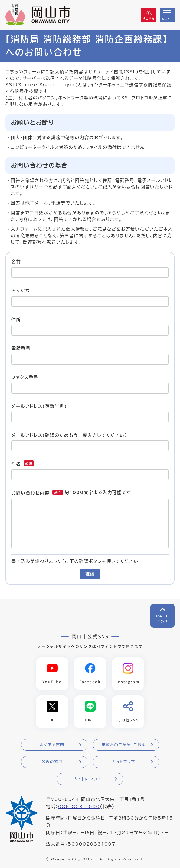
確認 (90, 574)
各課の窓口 (52, 762)
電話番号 (21, 348)
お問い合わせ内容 (30, 493)
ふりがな (21, 291)
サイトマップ (124, 762)
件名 (16, 464)
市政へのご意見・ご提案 (124, 745)
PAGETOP (163, 619)
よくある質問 (52, 745)
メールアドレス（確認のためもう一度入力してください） (69, 435)
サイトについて (88, 779)
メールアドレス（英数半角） (39, 406)
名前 (16, 262)
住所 (16, 319)
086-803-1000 (79, 807)
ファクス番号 (25, 377)
